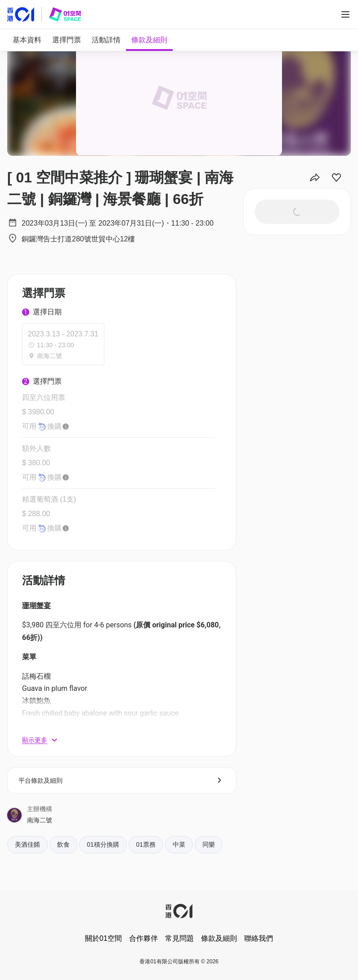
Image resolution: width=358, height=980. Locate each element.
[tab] (27, 40)
